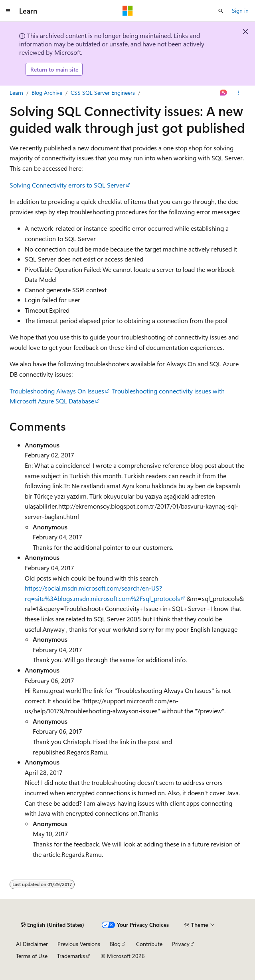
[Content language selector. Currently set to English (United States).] (52, 925)
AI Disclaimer (32, 944)
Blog (115, 944)
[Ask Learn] (224, 93)
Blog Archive (47, 93)
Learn (16, 93)
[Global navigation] (8, 11)
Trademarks (71, 956)
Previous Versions (79, 944)
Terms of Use (32, 956)
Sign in (240, 11)
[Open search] (221, 11)
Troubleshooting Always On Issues (57, 391)
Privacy (181, 944)
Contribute (149, 944)
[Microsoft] (128, 11)
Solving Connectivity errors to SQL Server (67, 185)
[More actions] (238, 93)
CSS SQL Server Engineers (103, 93)
